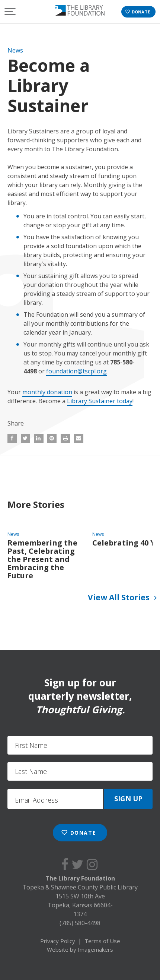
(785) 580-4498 (80, 923)
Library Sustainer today (100, 401)
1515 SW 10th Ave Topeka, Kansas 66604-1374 (80, 905)
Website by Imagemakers (80, 949)
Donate (137, 12)
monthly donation (47, 392)
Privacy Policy (58, 941)
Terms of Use (102, 941)
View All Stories (124, 598)
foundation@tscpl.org (76, 371)
